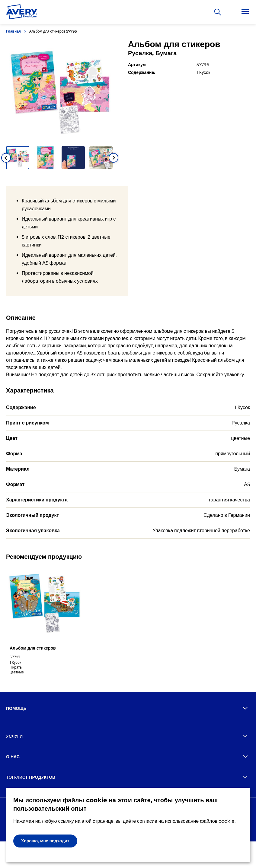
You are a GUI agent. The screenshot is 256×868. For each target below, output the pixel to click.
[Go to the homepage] (22, 13)
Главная (13, 31)
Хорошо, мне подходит (45, 841)
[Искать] (218, 12)
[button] (18, 158)
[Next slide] (114, 158)
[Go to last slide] (6, 158)
